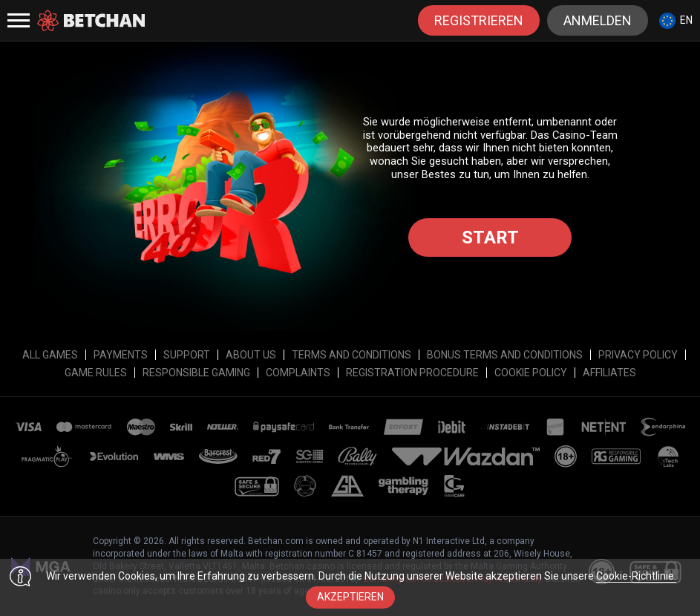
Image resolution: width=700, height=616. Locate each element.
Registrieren (479, 20)
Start (490, 237)
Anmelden (598, 20)
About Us (251, 355)
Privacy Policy (638, 355)
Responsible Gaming (196, 373)
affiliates (609, 373)
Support (187, 355)
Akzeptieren (350, 597)
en (676, 21)
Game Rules (96, 373)
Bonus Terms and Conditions (505, 355)
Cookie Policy (531, 373)
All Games (50, 355)
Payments (121, 355)
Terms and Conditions (351, 355)
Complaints (298, 373)
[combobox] (676, 20)
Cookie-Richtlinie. (636, 576)
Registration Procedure (412, 373)
